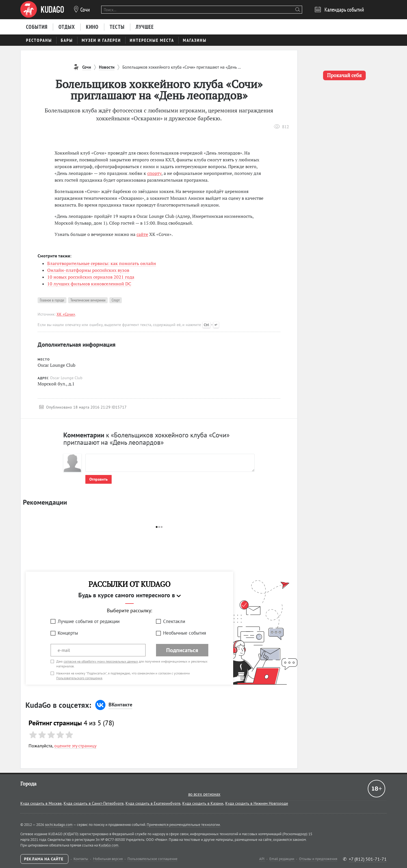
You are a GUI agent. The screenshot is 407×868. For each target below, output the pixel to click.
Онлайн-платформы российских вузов (88, 270)
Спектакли (174, 621)
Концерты (68, 633)
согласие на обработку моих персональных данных (101, 661)
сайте (142, 234)
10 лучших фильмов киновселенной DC (89, 284)
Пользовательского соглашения (79, 678)
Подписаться (182, 650)
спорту (154, 173)
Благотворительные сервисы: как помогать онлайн (102, 263)
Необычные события (185, 633)
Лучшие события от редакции (89, 621)
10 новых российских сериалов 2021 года (91, 277)
